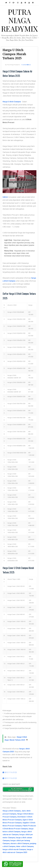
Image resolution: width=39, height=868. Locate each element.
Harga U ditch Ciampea (12, 102)
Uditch (5, 197)
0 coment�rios (26, 65)
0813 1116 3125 (10, 772)
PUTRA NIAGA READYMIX (19, 20)
